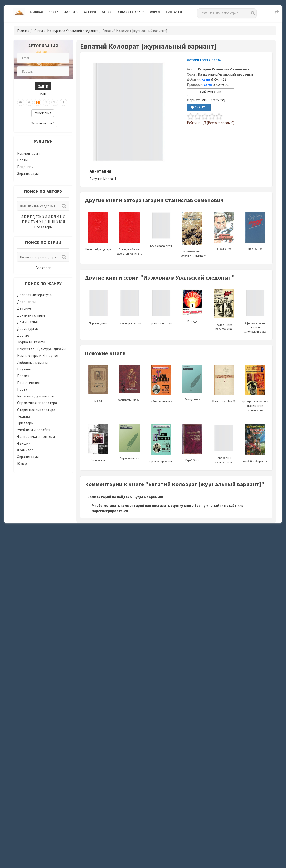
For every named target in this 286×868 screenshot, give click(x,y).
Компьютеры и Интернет (38, 356)
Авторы (90, 12)
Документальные (31, 315)
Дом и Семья (27, 322)
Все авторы (43, 227)
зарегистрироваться (110, 511)
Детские (24, 308)
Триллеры (25, 423)
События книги (211, 92)
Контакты (174, 12)
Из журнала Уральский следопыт (73, 31)
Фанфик (24, 443)
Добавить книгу (131, 12)
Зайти (43, 86)
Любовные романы (32, 362)
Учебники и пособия (34, 430)
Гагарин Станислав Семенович (224, 69)
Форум (155, 12)
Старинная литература (36, 410)
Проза (22, 389)
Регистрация (43, 113)
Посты (22, 160)
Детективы (26, 302)
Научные (24, 369)
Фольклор (25, 450)
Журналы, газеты (31, 342)
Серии (107, 12)
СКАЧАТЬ (199, 107)
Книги (54, 12)
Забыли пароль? (43, 123)
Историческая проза (204, 60)
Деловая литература (34, 295)
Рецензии (25, 167)
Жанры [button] (70, 12)
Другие (23, 335)
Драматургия (28, 329)
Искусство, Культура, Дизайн (41, 349)
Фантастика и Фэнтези (36, 436)
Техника (24, 416)
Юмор (22, 464)
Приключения (29, 383)
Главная (36, 12)
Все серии (43, 268)
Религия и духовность (36, 396)
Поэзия (23, 376)
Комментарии (29, 153)
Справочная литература (37, 403)
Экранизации (28, 174)
